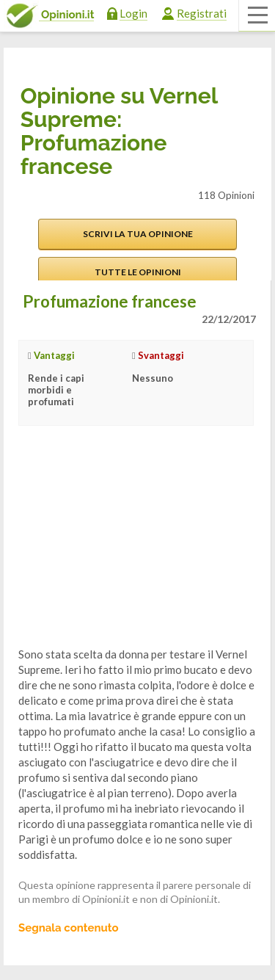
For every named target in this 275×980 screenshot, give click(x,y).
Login (133, 13)
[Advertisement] (128, 548)
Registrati (202, 13)
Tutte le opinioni (138, 272)
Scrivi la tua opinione (138, 234)
